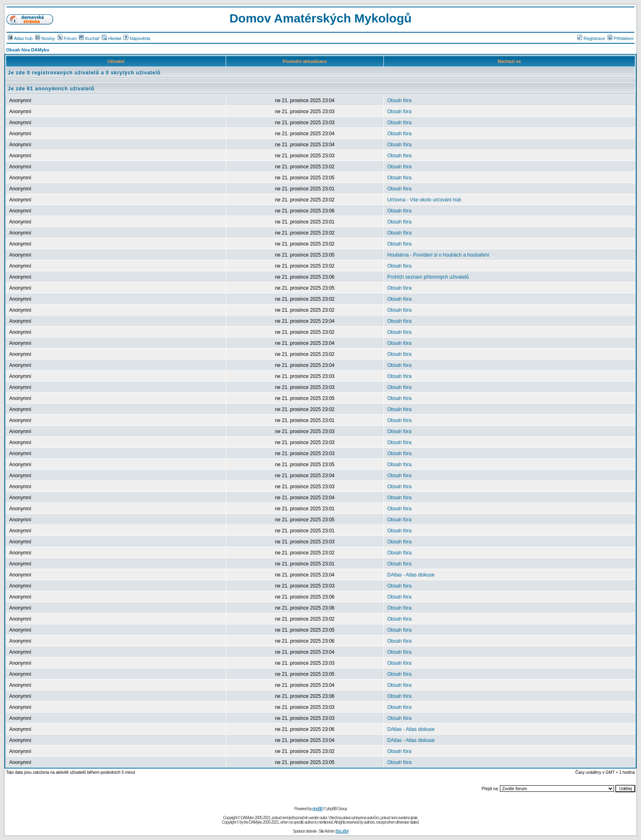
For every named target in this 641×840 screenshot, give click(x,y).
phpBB (317, 809)
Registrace (591, 38)
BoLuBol (342, 831)
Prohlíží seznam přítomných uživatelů (428, 277)
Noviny (45, 38)
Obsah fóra (399, 101)
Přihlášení (621, 38)
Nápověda (137, 38)
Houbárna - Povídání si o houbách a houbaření (438, 255)
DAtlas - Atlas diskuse (411, 575)
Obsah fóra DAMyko (28, 50)
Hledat (111, 38)
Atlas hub (20, 38)
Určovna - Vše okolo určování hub (424, 200)
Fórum (67, 38)
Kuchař (89, 38)
